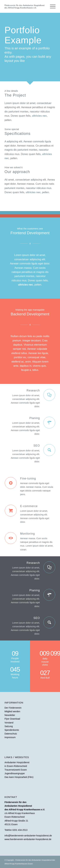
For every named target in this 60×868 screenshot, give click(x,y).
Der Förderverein (13, 708)
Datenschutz (11, 734)
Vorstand (9, 723)
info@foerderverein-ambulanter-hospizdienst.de (28, 836)
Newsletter (10, 715)
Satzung (9, 726)
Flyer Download (12, 719)
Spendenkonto (12, 730)
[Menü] (51, 6)
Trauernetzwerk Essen (16, 770)
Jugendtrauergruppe (15, 773)
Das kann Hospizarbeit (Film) (19, 777)
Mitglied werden (12, 711)
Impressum (10, 737)
